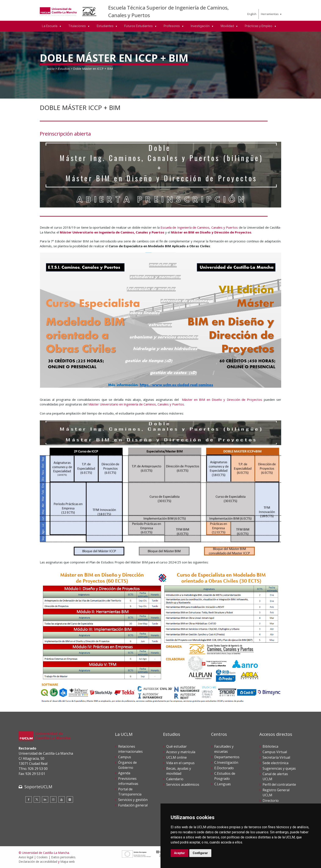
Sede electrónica (275, 763)
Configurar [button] (200, 853)
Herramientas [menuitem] (270, 14)
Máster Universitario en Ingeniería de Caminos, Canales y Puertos (112, 232)
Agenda (124, 773)
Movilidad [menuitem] (228, 26)
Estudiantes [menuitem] (106, 26)
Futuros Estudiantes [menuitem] (139, 26)
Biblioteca (270, 746)
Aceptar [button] (180, 853)
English (252, 14)
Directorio (271, 801)
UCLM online (176, 757)
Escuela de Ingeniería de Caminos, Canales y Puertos (199, 227)
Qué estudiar (176, 746)
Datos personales (63, 857)
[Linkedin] (45, 799)
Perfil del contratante (279, 784)
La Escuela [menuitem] (50, 26)
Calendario (175, 779)
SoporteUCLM (38, 787)
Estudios (64, 69)
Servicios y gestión (133, 800)
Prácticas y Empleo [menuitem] (259, 26)
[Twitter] (37, 799)
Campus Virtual (275, 752)
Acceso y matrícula (181, 752)
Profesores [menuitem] (172, 26)
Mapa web (68, 862)
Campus (125, 757)
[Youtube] (62, 799)
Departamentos (227, 757)
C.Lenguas (223, 784)
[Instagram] (53, 799)
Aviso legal (26, 857)
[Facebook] (29, 799)
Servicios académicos (183, 784)
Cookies (42, 857)
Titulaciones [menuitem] (77, 26)
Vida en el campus (180, 763)
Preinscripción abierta (65, 134)
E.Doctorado (224, 768)
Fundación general (133, 805)
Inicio (50, 69)
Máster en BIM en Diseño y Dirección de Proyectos (211, 232)
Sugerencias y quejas (279, 768)
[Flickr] (70, 799)
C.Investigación (226, 762)
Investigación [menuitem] (201, 26)
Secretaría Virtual (276, 757)
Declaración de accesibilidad (38, 862)
